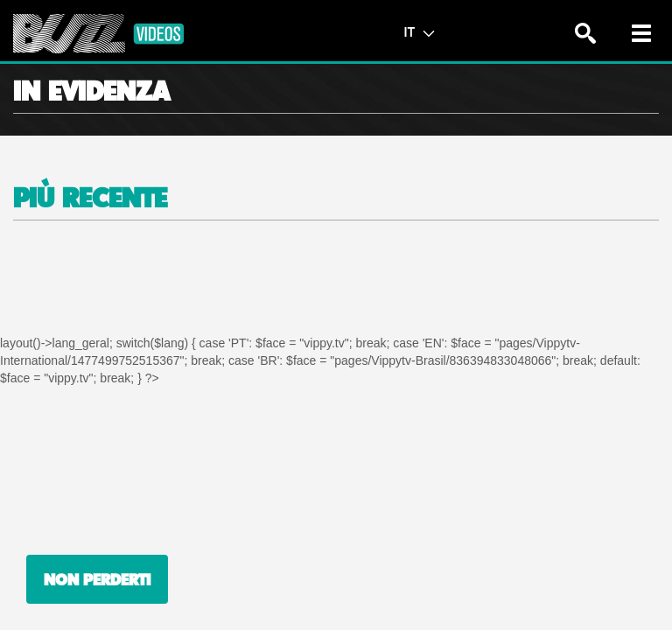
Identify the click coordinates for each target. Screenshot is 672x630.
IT (419, 31)
